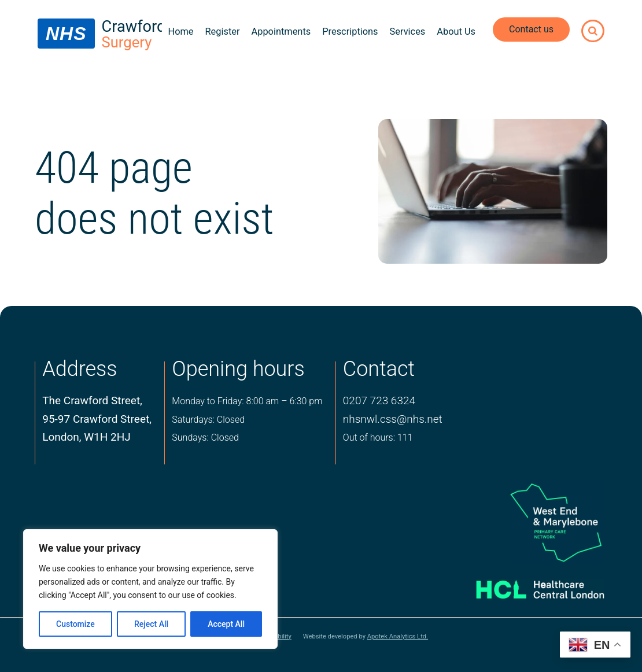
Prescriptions (350, 32)
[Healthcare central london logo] (527, 586)
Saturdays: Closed (208, 420)
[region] (150, 589)
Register (223, 32)
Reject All (151, 624)
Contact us (531, 29)
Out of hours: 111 (378, 437)
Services (408, 32)
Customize (75, 624)
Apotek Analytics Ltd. (398, 636)
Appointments (281, 32)
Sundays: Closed (205, 437)
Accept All (226, 624)
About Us (456, 32)
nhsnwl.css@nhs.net (393, 419)
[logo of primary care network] (527, 522)
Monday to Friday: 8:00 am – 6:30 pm (247, 401)
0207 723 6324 (379, 400)
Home (180, 32)
